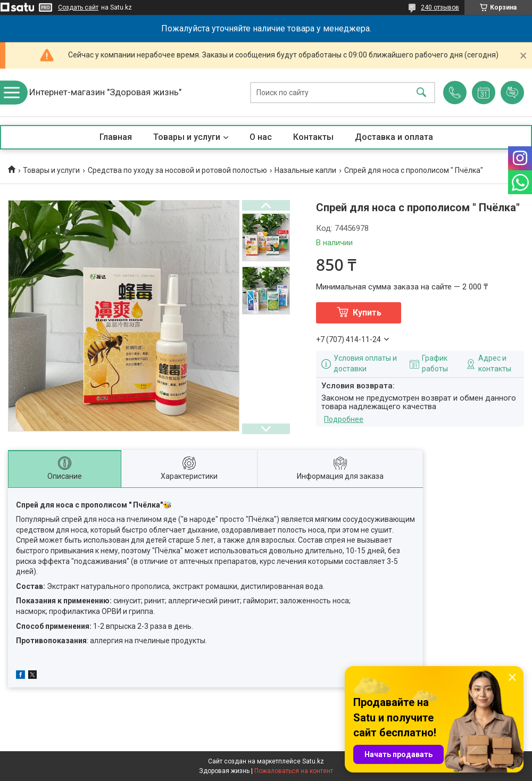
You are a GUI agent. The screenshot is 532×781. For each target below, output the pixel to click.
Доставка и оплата (394, 137)
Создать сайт (78, 7)
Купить (367, 313)
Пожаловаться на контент (294, 771)
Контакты (313, 137)
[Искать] (421, 93)
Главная (116, 137)
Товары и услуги (187, 137)
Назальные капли (305, 170)
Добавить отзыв (512, 93)
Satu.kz (313, 761)
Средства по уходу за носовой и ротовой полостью (177, 170)
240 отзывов (440, 7)
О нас (261, 137)
